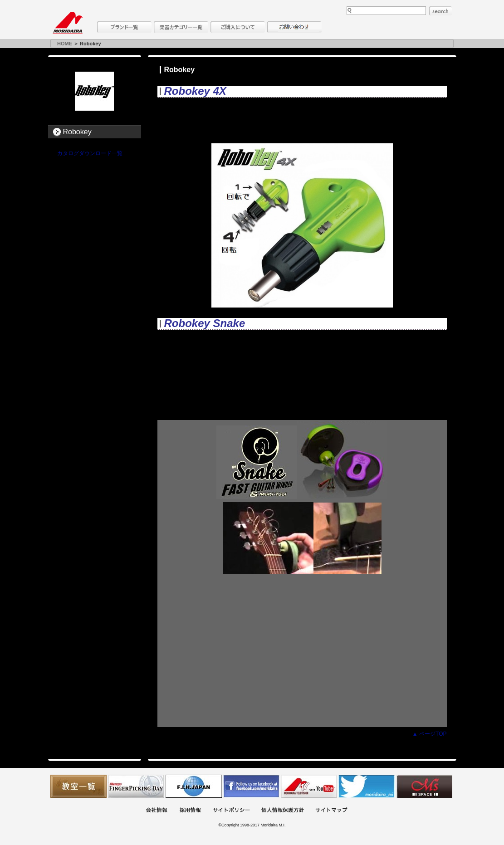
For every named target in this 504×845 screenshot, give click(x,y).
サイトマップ (331, 811)
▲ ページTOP (430, 734)
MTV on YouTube (309, 786)
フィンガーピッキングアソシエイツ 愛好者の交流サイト (136, 786)
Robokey (77, 132)
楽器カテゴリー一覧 (181, 27)
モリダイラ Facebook (251, 786)
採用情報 (190, 811)
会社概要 (157, 811)
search (440, 11)
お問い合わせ (294, 27)
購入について (238, 27)
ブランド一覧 (124, 27)
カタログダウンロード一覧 (90, 153)
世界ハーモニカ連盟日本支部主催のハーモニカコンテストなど (194, 786)
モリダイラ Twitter (367, 786)
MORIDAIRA (68, 23)
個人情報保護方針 (283, 811)
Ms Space (424, 786)
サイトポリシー (231, 811)
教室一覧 (78, 786)
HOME (65, 44)
